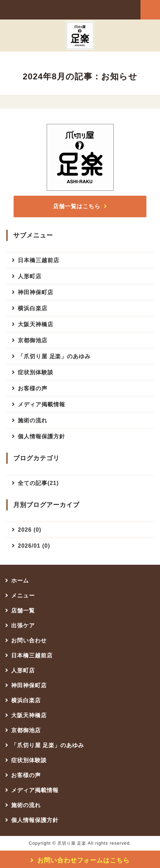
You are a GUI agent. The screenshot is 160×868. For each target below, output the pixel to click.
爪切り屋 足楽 (72, 843)
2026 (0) (29, 530)
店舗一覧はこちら (77, 206)
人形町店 (30, 276)
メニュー (23, 596)
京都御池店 (33, 340)
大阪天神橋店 (36, 324)
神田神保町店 (36, 292)
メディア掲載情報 (41, 404)
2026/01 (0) (34, 546)
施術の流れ (33, 420)
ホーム (20, 581)
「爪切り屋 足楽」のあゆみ (54, 356)
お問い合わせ (29, 640)
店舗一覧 (23, 611)
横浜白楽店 (33, 308)
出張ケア (23, 625)
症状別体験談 (36, 372)
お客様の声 (33, 388)
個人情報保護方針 (41, 436)
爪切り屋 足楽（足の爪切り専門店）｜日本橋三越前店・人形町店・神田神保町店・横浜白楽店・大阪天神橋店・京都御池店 (45, 9)
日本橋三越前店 (39, 260)
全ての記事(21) (38, 483)
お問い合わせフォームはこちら (83, 860)
